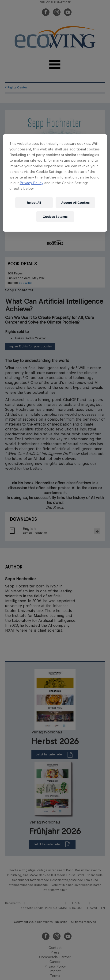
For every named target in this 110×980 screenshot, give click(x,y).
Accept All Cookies (75, 202)
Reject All (34, 202)
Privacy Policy (32, 183)
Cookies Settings (55, 217)
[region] (55, 183)
